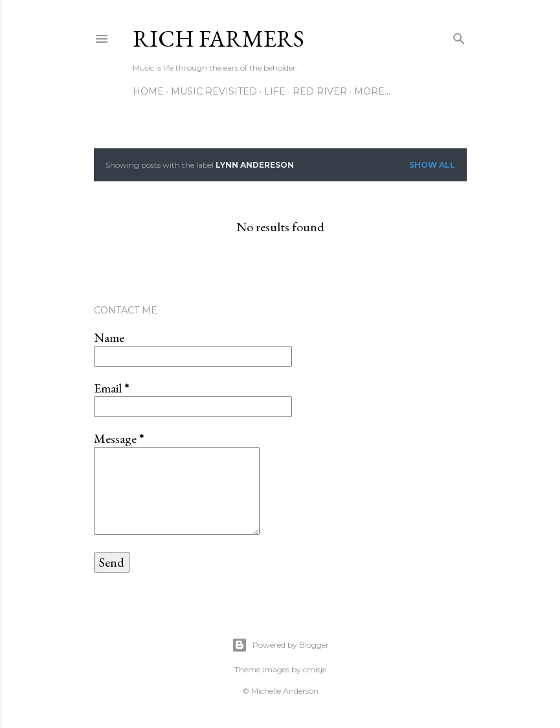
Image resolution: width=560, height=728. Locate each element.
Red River (320, 91)
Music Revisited (214, 91)
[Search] (459, 36)
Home (148, 91)
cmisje (315, 669)
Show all (432, 165)
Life (275, 91)
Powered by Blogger (280, 645)
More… (372, 91)
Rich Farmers (218, 39)
